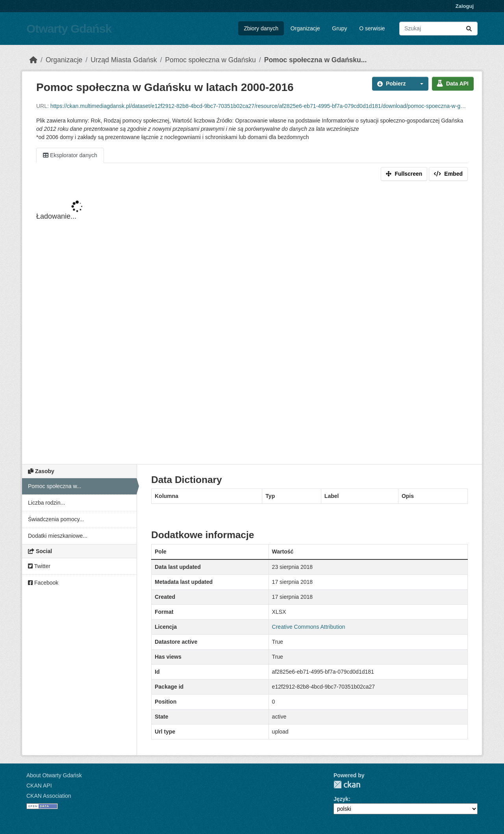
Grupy (339, 28)
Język (341, 799)
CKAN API (39, 786)
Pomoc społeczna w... (55, 486)
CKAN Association (49, 796)
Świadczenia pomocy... (56, 519)
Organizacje (305, 28)
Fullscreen (404, 174)
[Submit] (469, 29)
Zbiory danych (261, 28)
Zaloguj (465, 6)
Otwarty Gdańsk (69, 29)
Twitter (39, 566)
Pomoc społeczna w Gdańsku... (316, 60)
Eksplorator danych (70, 155)
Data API (453, 84)
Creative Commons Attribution (309, 627)
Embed (448, 174)
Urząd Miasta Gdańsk (124, 60)
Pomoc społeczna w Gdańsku (210, 60)
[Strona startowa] (33, 60)
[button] (419, 84)
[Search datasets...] (438, 29)
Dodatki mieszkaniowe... (58, 536)
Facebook (43, 583)
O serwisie (372, 28)
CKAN (347, 785)
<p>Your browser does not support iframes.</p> (252, 324)
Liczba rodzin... (46, 503)
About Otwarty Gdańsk (54, 775)
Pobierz (392, 84)
